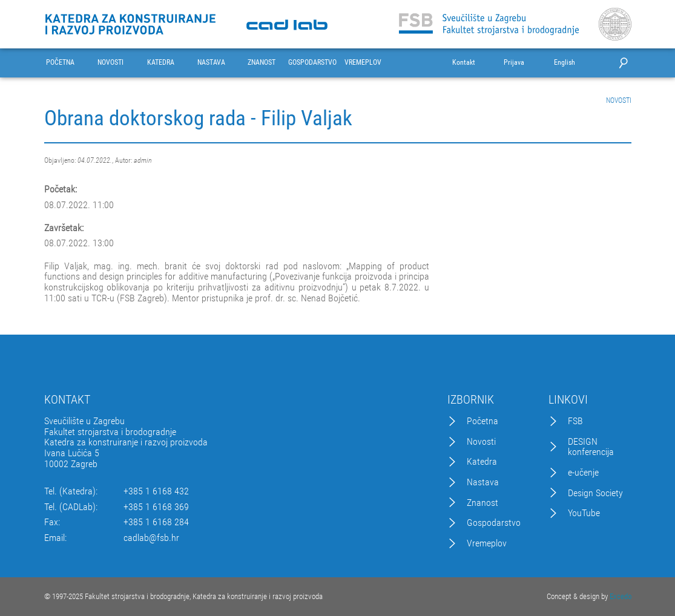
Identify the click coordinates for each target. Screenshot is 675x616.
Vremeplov (487, 543)
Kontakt (464, 63)
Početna (482, 421)
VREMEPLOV (363, 63)
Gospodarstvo (494, 523)
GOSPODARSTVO (312, 63)
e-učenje (583, 473)
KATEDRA (161, 63)
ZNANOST (262, 63)
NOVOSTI (110, 63)
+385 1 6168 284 (156, 522)
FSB (575, 421)
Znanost (482, 503)
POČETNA (60, 63)
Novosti (481, 442)
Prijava (514, 63)
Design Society (595, 493)
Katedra (482, 462)
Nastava (483, 482)
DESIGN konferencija (591, 447)
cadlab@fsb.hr (151, 538)
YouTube (584, 513)
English (565, 63)
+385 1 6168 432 (156, 491)
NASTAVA (211, 63)
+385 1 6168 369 (156, 507)
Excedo (621, 596)
